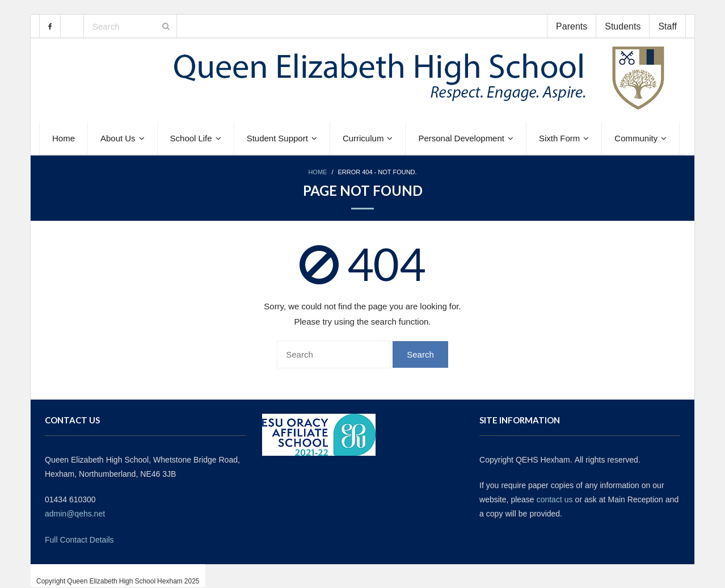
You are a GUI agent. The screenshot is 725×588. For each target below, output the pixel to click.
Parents (572, 26)
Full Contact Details (79, 540)
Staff (667, 26)
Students (623, 26)
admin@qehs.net (75, 514)
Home (317, 172)
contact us (555, 499)
